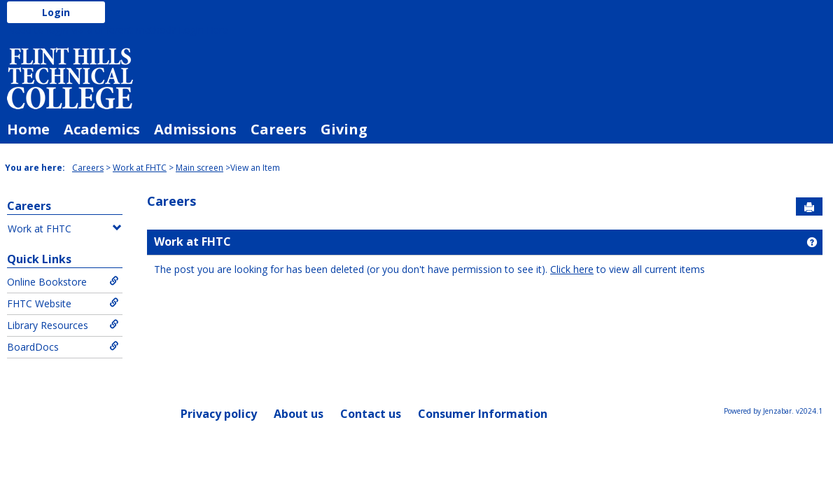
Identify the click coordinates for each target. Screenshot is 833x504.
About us (299, 414)
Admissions (195, 129)
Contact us (371, 414)
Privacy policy (219, 414)
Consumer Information (483, 414)
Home (28, 129)
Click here (572, 269)
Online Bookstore (63, 282)
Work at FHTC (140, 168)
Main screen (199, 168)
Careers (279, 129)
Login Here (203, 30)
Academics (102, 129)
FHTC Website (63, 303)
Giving (344, 129)
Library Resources (63, 325)
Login (56, 12)
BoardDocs (63, 347)
